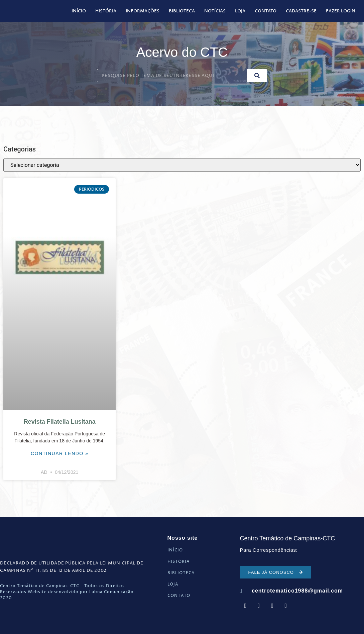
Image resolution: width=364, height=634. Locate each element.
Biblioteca (182, 11)
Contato (266, 11)
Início (79, 11)
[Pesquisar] (257, 76)
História (106, 11)
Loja (240, 11)
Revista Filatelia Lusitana (60, 422)
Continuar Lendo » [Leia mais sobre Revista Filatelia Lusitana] (60, 453)
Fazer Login (341, 11)
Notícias (215, 11)
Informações (143, 11)
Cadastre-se (301, 11)
